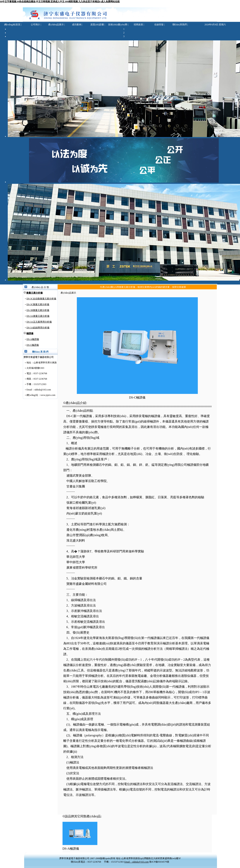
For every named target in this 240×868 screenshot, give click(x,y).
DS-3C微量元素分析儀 (38, 304)
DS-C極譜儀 (33, 345)
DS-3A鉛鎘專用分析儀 (38, 328)
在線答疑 (159, 25)
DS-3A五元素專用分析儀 (39, 322)
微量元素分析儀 (34, 293)
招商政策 (138, 25)
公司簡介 (35, 25)
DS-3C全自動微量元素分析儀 (41, 299)
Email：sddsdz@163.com (136, 862)
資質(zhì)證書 (97, 25)
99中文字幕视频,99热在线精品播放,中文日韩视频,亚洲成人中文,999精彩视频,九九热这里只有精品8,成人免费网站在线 (60, 2)
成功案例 (77, 25)
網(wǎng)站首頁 (12, 25)
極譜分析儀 (73, 448)
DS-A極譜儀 (33, 339)
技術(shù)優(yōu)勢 (118, 25)
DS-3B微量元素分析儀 (38, 310)
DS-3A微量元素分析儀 (38, 316)
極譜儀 (30, 333)
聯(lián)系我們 (180, 25)
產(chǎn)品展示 (56, 25)
